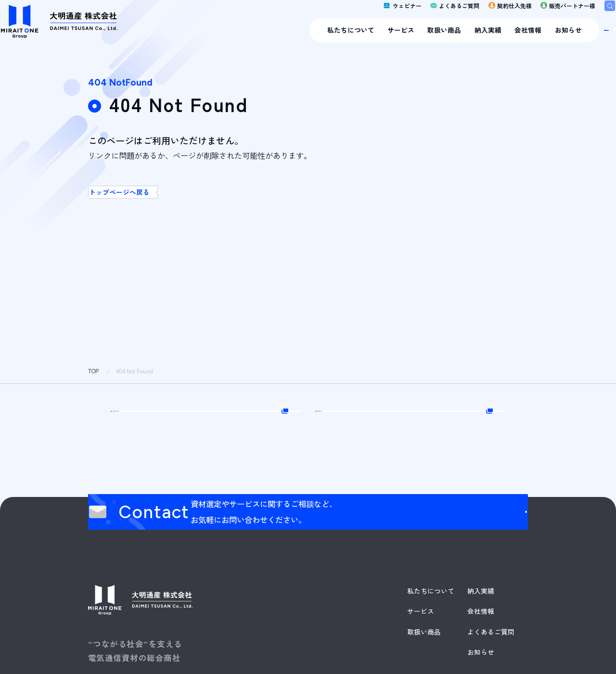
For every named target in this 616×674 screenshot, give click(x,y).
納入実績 (373, 39)
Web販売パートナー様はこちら (209, 434)
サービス (286, 39)
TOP (93, 371)
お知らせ (454, 39)
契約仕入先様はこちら (398, 434)
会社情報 (414, 39)
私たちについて (236, 39)
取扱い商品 (330, 39)
